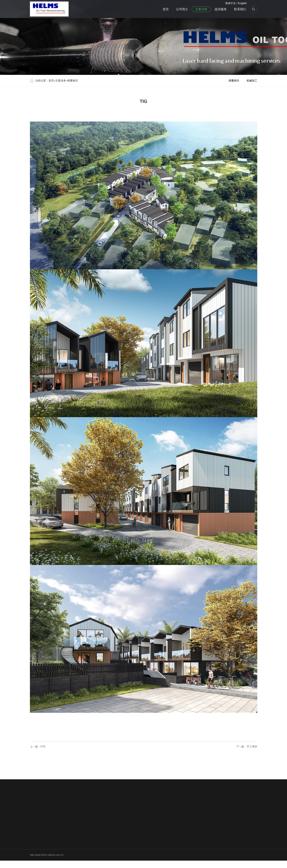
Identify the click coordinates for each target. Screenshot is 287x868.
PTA (43, 747)
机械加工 (252, 81)
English (242, 3)
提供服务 (221, 9)
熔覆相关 (73, 81)
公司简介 (182, 9)
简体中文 (231, 3)
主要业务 (201, 9)
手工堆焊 (252, 747)
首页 (166, 9)
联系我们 (240, 9)
